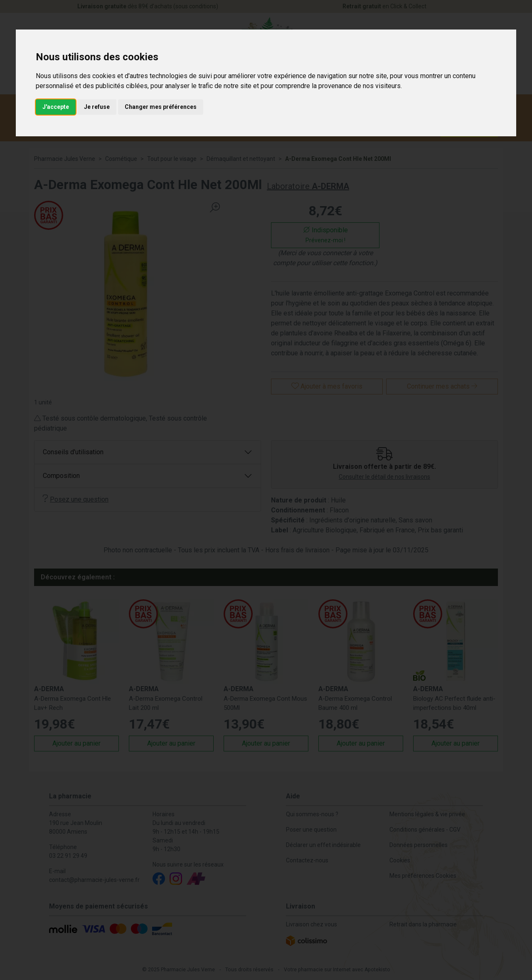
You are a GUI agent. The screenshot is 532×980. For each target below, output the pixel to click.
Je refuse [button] (97, 107)
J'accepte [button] (56, 107)
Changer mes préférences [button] (161, 107)
